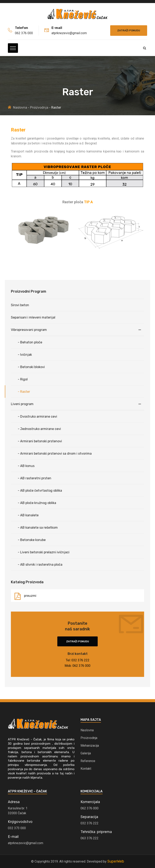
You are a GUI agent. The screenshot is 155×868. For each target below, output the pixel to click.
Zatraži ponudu (129, 30)
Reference (88, 761)
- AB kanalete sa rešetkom (38, 528)
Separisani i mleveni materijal (33, 317)
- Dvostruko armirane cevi (37, 417)
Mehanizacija (90, 746)
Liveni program (22, 404)
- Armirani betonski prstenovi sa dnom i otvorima (55, 454)
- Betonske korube (32, 540)
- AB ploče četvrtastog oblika (40, 491)
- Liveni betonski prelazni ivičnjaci (44, 552)
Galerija (86, 753)
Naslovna (20, 107)
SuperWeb (116, 861)
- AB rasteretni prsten (35, 478)
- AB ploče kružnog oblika (37, 503)
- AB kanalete (28, 515)
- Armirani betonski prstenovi (40, 441)
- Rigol (23, 379)
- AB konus (26, 466)
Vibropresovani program (29, 330)
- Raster (24, 392)
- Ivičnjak (25, 355)
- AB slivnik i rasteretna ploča (40, 565)
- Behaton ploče (30, 342)
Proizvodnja (39, 107)
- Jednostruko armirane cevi (39, 429)
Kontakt (86, 769)
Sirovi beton (20, 305)
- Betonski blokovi (31, 367)
